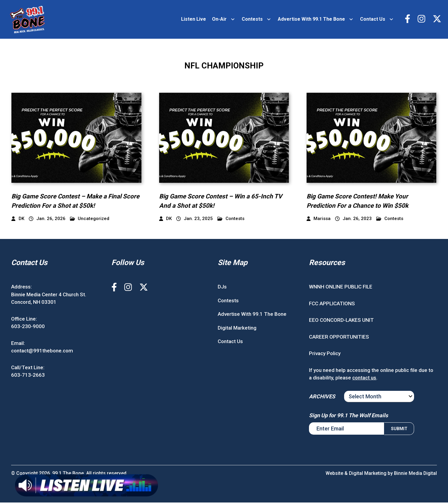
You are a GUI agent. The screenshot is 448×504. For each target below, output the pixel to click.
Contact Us (372, 20)
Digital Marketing (237, 329)
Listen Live (193, 20)
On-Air (218, 20)
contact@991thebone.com (42, 352)
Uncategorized (90, 220)
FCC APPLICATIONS (332, 305)
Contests (251, 20)
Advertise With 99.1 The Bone (310, 20)
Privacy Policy (325, 355)
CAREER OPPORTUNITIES (339, 338)
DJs (222, 288)
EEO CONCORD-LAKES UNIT (341, 322)
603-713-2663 (28, 377)
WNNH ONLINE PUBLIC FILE (341, 288)
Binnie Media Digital (415, 475)
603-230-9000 (28, 328)
